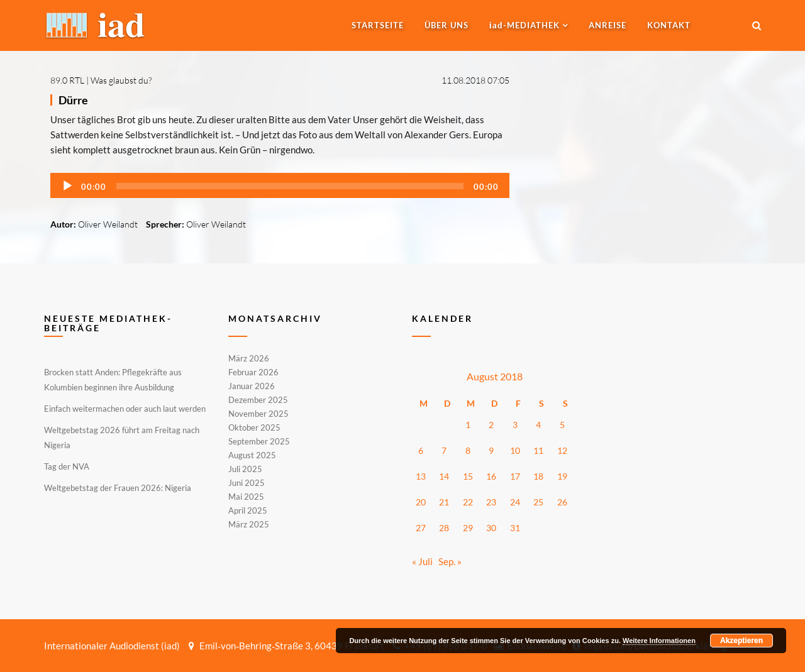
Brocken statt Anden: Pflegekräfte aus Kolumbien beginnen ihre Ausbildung (113, 380)
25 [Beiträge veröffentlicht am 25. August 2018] (538, 502)
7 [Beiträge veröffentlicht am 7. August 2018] (444, 450)
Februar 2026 (253, 372)
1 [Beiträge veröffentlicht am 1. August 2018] (468, 425)
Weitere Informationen (659, 641)
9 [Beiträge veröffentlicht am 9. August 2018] (491, 450)
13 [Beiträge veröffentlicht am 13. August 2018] (421, 476)
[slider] (290, 186)
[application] (280, 185)
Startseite (378, 25)
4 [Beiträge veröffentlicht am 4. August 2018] (538, 425)
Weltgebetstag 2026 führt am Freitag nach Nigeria (122, 438)
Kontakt (669, 25)
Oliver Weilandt (108, 224)
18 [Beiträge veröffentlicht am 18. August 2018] (538, 476)
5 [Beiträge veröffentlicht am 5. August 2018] (562, 425)
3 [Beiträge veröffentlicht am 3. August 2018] (515, 425)
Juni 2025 (247, 483)
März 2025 (249, 524)
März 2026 (249, 359)
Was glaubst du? (121, 80)
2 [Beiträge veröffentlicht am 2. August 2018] (491, 425)
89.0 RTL (67, 80)
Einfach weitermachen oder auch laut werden (125, 409)
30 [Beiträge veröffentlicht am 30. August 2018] (491, 528)
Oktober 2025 (254, 427)
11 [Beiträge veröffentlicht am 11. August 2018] (538, 450)
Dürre (73, 100)
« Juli (422, 561)
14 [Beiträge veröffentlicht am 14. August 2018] (444, 476)
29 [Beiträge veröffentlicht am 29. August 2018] (468, 528)
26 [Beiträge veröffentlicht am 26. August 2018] (562, 502)
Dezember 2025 (258, 400)
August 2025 (252, 455)
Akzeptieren (741, 641)
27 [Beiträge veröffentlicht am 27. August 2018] (421, 528)
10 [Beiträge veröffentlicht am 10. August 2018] (515, 450)
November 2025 (258, 414)
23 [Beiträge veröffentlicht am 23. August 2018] (491, 502)
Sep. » (450, 561)
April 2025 (248, 510)
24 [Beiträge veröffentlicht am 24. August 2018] (515, 502)
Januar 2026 (252, 386)
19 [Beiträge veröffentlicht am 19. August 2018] (562, 476)
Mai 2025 (246, 497)
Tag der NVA (67, 466)
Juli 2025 (245, 469)
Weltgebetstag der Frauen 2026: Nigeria (118, 488)
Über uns (447, 25)
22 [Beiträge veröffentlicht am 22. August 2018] (468, 502)
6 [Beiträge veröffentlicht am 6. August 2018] (421, 450)
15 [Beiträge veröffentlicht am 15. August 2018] (468, 476)
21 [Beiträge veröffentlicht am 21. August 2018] (444, 502)
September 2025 (259, 441)
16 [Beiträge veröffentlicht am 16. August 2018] (491, 476)
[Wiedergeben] (67, 186)
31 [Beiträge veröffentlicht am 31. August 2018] (515, 528)
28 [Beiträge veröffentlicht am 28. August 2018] (444, 528)
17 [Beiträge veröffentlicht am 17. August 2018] (515, 476)
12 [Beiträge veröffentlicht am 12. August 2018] (562, 450)
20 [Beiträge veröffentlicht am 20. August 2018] (421, 502)
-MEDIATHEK (525, 25)
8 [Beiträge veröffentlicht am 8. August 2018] (468, 450)
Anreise (608, 25)
